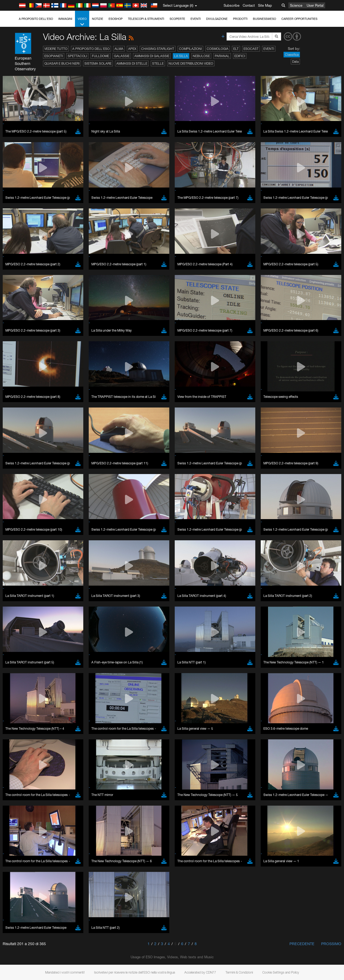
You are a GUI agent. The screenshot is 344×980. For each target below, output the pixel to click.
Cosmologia (218, 49)
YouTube (12, 860)
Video (82, 22)
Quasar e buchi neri (62, 63)
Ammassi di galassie (152, 56)
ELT (236, 49)
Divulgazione (217, 19)
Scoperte (177, 19)
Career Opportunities (299, 19)
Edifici (240, 56)
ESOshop (116, 19)
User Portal (315, 5)
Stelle (158, 63)
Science (296, 5)
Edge (20, 958)
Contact (249, 5)
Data (295, 62)
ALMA (119, 49)
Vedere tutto (56, 49)
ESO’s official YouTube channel (126, 860)
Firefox (21, 963)
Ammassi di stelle (132, 63)
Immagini (65, 19)
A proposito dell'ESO (36, 19)
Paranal (222, 56)
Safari (20, 968)
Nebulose (201, 56)
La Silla (181, 56)
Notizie (98, 19)
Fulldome (101, 56)
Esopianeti (54, 56)
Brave (21, 948)
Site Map (265, 5)
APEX (132, 49)
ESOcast (251, 49)
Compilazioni (190, 49)
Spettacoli (77, 56)
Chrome (22, 953)
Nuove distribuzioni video (191, 63)
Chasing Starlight (158, 49)
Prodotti (240, 19)
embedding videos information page (309, 865)
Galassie (122, 56)
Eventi (196, 19)
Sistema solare (98, 63)
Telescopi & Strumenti (146, 19)
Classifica (292, 55)
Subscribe (232, 5)
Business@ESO (264, 19)
